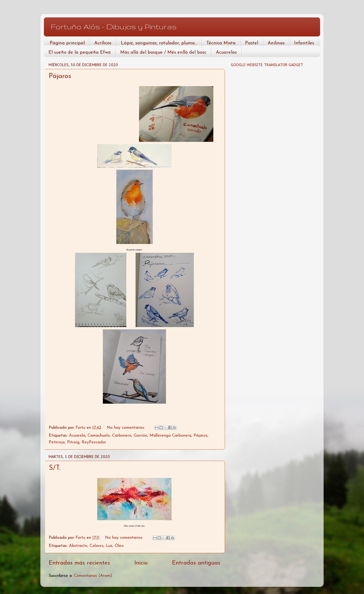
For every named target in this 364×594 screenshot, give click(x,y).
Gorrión (140, 436)
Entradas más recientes (79, 563)
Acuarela (77, 436)
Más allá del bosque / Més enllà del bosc (163, 52)
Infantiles (304, 43)
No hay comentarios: (127, 428)
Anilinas (276, 43)
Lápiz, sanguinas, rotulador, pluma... (159, 43)
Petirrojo (57, 442)
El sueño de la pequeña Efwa (80, 52)
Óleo (119, 546)
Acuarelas (226, 52)
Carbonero (122, 436)
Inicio (141, 563)
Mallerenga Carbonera (170, 436)
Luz (109, 546)
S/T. (55, 468)
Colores (97, 546)
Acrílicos (103, 43)
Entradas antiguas (196, 563)
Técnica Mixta (221, 43)
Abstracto (78, 546)
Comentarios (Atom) (93, 576)
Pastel (252, 43)
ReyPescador (94, 442)
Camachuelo (99, 436)
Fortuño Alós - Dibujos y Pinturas (114, 27)
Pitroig (73, 442)
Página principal (67, 43)
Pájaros (60, 76)
